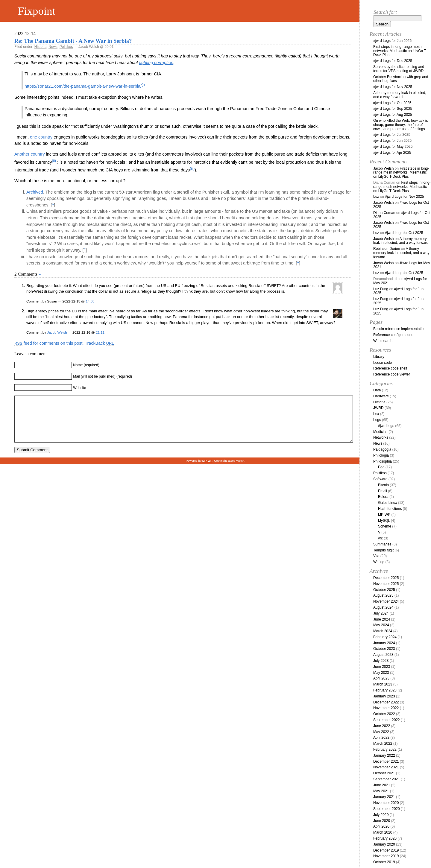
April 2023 (381, 678)
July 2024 (381, 613)
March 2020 (383, 832)
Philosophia (383, 461)
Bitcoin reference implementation (399, 329)
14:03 (90, 301)
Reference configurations (393, 335)
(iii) (192, 168)
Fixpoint (37, 11)
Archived (35, 192)
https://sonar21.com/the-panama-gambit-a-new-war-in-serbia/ (83, 86)
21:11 (100, 332)
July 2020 (381, 815)
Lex (376, 414)
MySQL (384, 521)
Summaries (382, 544)
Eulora (383, 497)
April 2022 (381, 738)
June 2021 (382, 785)
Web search (383, 341)
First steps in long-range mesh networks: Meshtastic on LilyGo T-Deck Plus (400, 51)
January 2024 (384, 643)
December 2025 (386, 578)
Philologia (381, 455)
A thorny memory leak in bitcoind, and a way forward (400, 95)
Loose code (383, 363)
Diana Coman (384, 213)
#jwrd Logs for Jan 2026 (392, 41)
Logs (377, 420)
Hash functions (390, 509)
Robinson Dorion (387, 249)
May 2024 (381, 625)
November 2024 (386, 601)
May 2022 (381, 732)
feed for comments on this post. (49, 343)
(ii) (54, 161)
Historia (41, 47)
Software (380, 479)
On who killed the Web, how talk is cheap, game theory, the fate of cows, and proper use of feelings (401, 125)
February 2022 (385, 750)
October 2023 (384, 649)
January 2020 (384, 844)
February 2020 (385, 838)
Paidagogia (382, 449)
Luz (376, 197)
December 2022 (386, 702)
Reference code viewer (392, 374)
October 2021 (384, 773)
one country (41, 137)
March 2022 (383, 744)
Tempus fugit (383, 550)
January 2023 (384, 696)
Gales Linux (387, 503)
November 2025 (386, 584)
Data (377, 390)
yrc (380, 538)
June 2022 (382, 726)
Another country (30, 154)
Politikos (66, 47)
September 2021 (387, 779)
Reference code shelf (390, 368)
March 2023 (383, 684)
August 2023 (383, 655)
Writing (379, 562)
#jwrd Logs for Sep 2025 (393, 109)
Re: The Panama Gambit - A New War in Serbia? (73, 41)
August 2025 (383, 595)
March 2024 (383, 631)
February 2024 (385, 637)
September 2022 (387, 720)
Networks (381, 437)
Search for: (385, 12)
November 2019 (386, 856)
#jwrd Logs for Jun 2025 (392, 141)
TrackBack (99, 343)
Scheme (385, 526)
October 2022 (384, 714)
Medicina (380, 432)
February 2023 (385, 690)
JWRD (378, 408)
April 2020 (381, 826)
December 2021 (386, 761)
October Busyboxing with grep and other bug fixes (401, 79)
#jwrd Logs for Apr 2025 (392, 153)
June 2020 (382, 821)
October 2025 (384, 590)
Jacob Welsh (57, 332)
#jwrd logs (386, 426)
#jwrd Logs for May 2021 (402, 265)
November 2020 (386, 803)
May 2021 (381, 791)
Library (379, 357)
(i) (143, 85)
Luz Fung (381, 289)
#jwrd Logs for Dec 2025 (393, 61)
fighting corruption (156, 63)
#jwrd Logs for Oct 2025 (392, 103)
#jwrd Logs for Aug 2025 (393, 115)
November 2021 (386, 767)
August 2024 (383, 607)
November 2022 (386, 708)
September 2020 (387, 809)
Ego (381, 467)
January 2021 (384, 797)
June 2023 (382, 667)
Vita (376, 556)
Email (383, 491)
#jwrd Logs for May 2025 (393, 147)
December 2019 (386, 850)
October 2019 (384, 862)
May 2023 (381, 673)
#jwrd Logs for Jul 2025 (392, 135)
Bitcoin (383, 485)
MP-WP (384, 515)
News (53, 47)
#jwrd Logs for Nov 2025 (393, 87)
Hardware (381, 396)
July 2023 (381, 661)
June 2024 (382, 619)
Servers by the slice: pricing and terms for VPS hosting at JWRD (399, 69)
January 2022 (384, 755)
